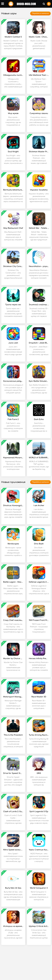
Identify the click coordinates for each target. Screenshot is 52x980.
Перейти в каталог (40, 13)
